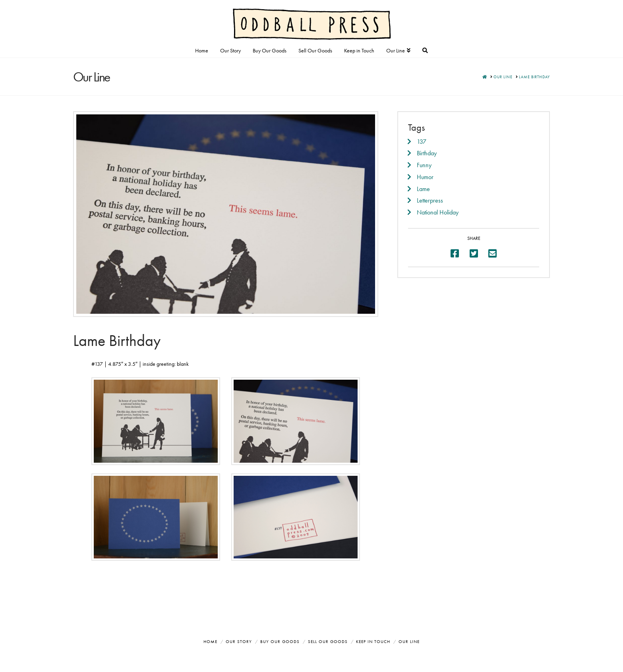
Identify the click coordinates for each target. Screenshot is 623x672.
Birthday (427, 153)
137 (422, 142)
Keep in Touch (373, 641)
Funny (424, 165)
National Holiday (438, 212)
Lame (423, 189)
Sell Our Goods (328, 641)
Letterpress (430, 200)
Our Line (409, 641)
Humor (425, 177)
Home (210, 641)
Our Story (239, 641)
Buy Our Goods (280, 641)
